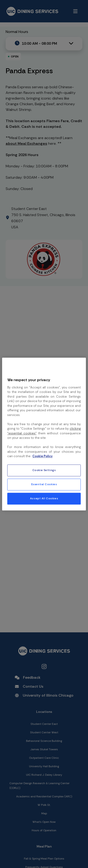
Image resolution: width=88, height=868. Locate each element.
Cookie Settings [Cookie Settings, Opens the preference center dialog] (44, 470)
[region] (44, 434)
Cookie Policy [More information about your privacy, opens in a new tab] (42, 456)
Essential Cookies (44, 484)
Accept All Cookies (44, 499)
